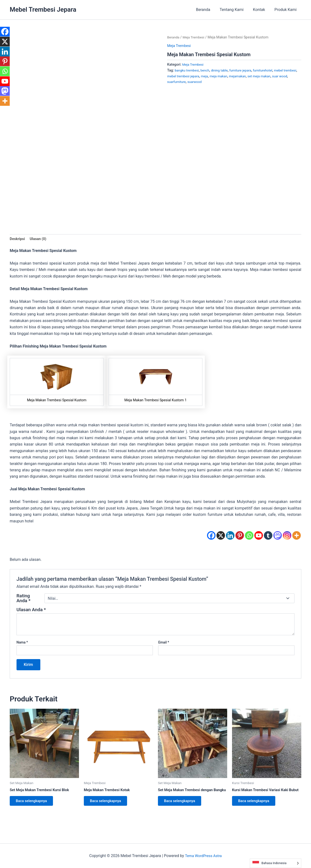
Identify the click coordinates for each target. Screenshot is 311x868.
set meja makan (281, 76)
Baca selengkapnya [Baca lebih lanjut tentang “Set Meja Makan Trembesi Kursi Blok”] (34, 803)
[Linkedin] (230, 536)
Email (164, 643)
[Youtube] (259, 536)
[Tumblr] (268, 536)
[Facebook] (211, 536)
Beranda (209, 10)
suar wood (175, 82)
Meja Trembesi (195, 37)
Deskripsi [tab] (18, 239)
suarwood (215, 82)
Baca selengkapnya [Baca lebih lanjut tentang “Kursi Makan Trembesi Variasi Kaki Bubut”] (256, 808)
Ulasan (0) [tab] (40, 239)
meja (223, 76)
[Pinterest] (240, 536)
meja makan (238, 76)
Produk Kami (286, 10)
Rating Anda (24, 599)
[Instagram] (287, 536)
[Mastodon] (278, 536)
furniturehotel (269, 70)
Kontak (261, 10)
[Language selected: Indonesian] (276, 863)
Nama (22, 643)
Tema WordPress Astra (203, 856)
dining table (223, 70)
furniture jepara (245, 70)
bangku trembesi (188, 70)
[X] (221, 536)
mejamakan (258, 76)
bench (207, 70)
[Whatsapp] (249, 536)
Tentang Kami (236, 10)
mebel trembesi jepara (200, 76)
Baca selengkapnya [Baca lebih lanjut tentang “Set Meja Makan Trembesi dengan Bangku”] (182, 808)
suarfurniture (195, 82)
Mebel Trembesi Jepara (43, 9)
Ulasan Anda (31, 611)
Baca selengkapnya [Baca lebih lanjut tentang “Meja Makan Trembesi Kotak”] (108, 803)
